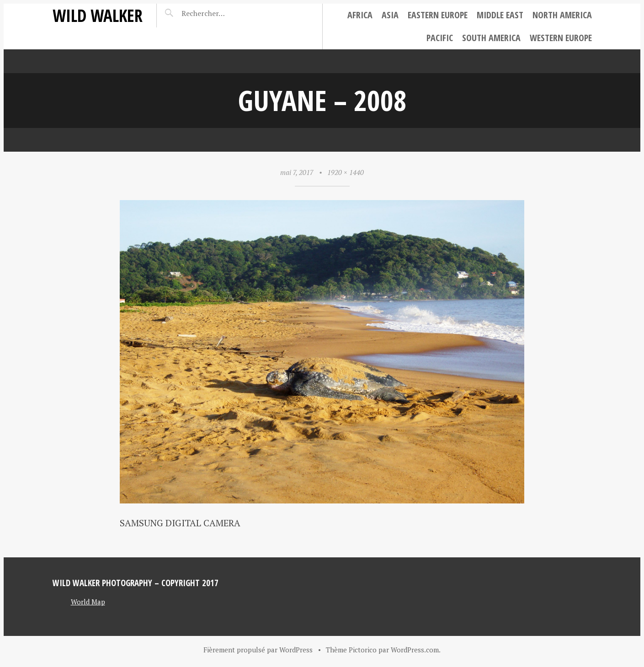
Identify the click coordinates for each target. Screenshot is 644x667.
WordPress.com (415, 650)
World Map (88, 602)
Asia (390, 15)
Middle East (500, 15)
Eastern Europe (438, 15)
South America (491, 38)
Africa (360, 15)
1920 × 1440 (346, 172)
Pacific (440, 38)
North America (562, 15)
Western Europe (561, 38)
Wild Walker (98, 15)
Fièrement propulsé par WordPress (258, 650)
